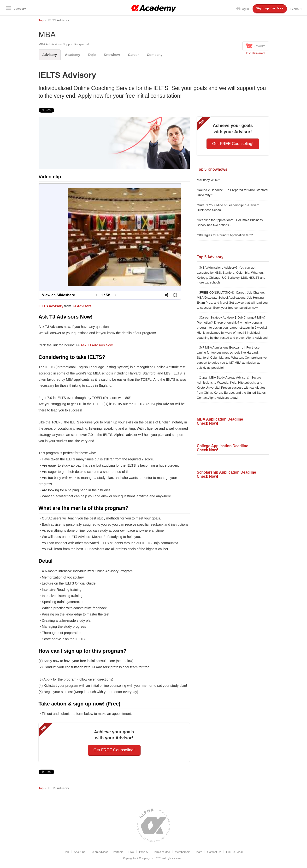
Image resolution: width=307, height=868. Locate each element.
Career (134, 55)
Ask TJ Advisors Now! (97, 345)
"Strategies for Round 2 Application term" (225, 235)
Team (199, 852)
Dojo (92, 55)
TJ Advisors (82, 306)
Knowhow (112, 55)
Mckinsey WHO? (209, 180)
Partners (118, 852)
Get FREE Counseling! (114, 750)
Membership (183, 852)
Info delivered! (256, 53)
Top (67, 852)
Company (156, 55)
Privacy (144, 852)
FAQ (131, 852)
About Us (80, 852)
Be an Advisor (99, 852)
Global (296, 9)
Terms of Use (162, 852)
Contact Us (214, 852)
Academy (73, 55)
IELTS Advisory (51, 306)
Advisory (50, 55)
